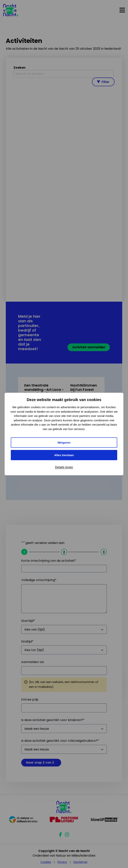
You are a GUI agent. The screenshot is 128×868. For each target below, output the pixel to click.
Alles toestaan (64, 455)
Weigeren (64, 443)
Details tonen (64, 467)
